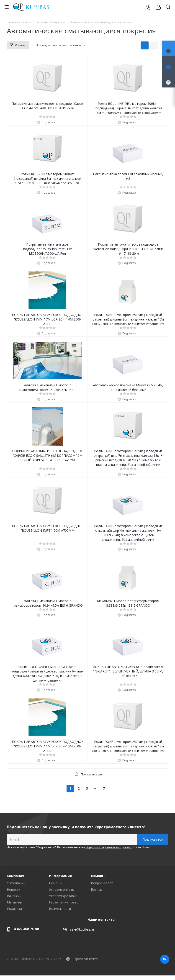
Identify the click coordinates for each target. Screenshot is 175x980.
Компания (15, 876)
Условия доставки (63, 896)
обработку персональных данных (109, 847)
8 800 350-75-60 (26, 929)
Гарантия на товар (64, 902)
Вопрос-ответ (102, 883)
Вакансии (14, 896)
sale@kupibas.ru (82, 929)
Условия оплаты (62, 889)
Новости (14, 889)
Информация (60, 876)
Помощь (56, 883)
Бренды (97, 889)
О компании (16, 883)
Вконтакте (165, 959)
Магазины (15, 902)
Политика (14, 909)
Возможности (60, 909)
